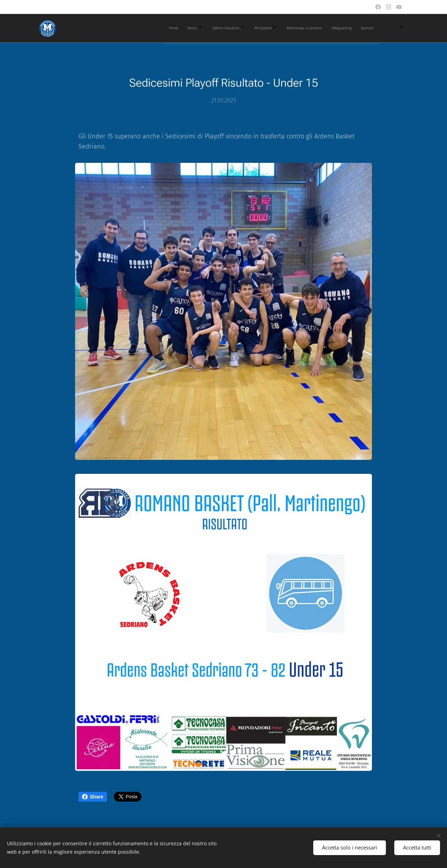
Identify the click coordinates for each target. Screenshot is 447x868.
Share (93, 797)
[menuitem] (227, 28)
